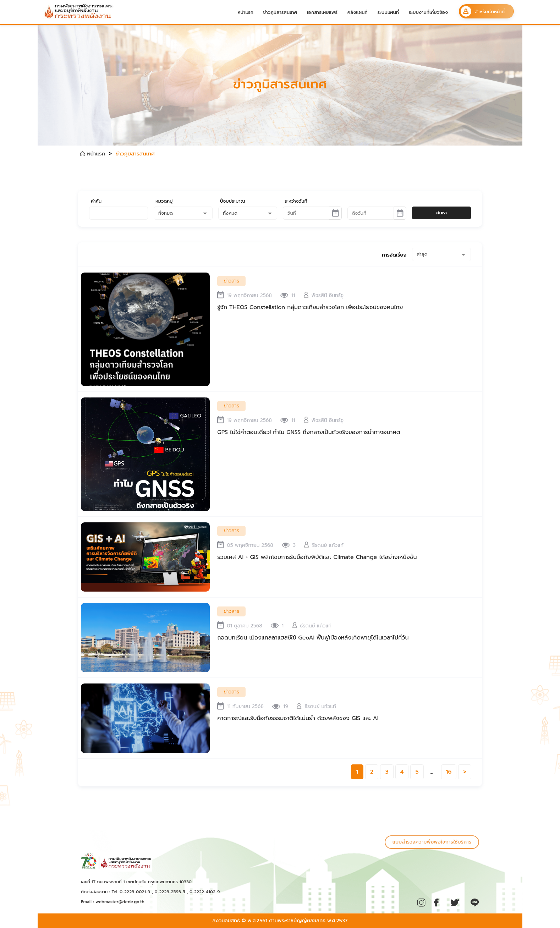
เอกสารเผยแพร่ (322, 12)
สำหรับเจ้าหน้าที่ (483, 11)
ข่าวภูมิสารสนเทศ (280, 12)
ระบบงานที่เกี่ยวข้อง (429, 12)
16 (449, 772)
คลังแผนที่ (358, 12)
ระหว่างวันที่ (296, 201)
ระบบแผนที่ (388, 12)
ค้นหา (441, 213)
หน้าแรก (245, 12)
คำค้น (96, 201)
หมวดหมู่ (164, 201)
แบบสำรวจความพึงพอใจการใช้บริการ (432, 842)
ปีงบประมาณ (233, 201)
